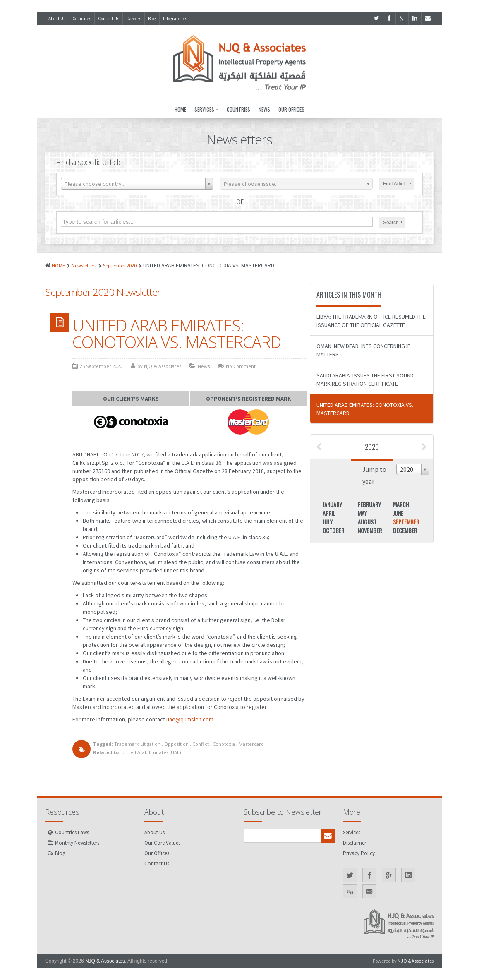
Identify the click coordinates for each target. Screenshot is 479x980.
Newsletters (84, 265)
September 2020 (120, 265)
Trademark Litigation (137, 744)
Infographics (175, 19)
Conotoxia (224, 744)
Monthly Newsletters (77, 843)
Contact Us (109, 19)
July (328, 522)
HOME (58, 265)
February (369, 504)
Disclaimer (354, 843)
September (406, 522)
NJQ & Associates (105, 961)
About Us (57, 19)
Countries (82, 19)
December (405, 530)
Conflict (201, 744)
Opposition (176, 744)
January (332, 504)
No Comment (241, 366)
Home (180, 109)
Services (206, 109)
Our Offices (291, 109)
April (329, 513)
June (398, 513)
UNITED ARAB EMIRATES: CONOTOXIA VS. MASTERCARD (177, 334)
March (401, 504)
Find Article (397, 184)
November (370, 530)
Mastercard (251, 744)
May (362, 513)
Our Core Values (162, 843)
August (367, 522)
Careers (134, 19)
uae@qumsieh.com (190, 719)
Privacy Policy (359, 853)
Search (393, 223)
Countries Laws (72, 832)
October (333, 530)
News (264, 109)
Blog (152, 19)
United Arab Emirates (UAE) (151, 752)
